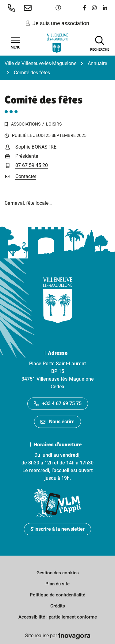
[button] (13, 8)
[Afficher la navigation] (15, 43)
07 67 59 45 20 (32, 165)
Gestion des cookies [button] (58, 573)
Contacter (26, 176)
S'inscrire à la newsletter (57, 529)
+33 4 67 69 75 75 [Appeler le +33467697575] (58, 403)
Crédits (58, 606)
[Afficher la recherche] (100, 43)
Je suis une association (57, 23)
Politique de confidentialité (57, 595)
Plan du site (57, 584)
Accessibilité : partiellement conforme (58, 617)
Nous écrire (57, 422)
